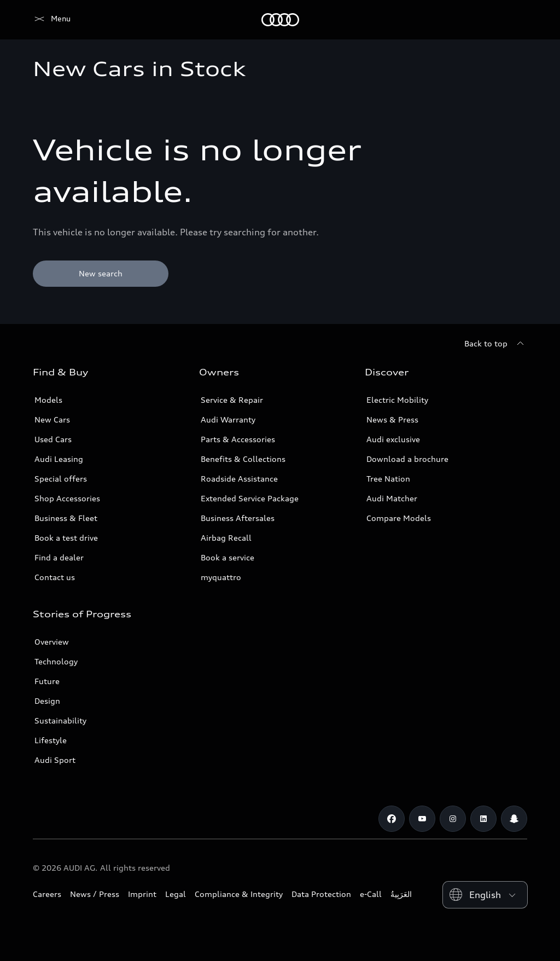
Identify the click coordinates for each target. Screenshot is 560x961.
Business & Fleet (66, 518)
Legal (176, 894)
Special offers (61, 479)
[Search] (514, 20)
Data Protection (321, 894)
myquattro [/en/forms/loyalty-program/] (221, 577)
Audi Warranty (228, 419)
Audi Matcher (392, 498)
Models (48, 400)
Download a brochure (407, 459)
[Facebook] (392, 819)
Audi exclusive (393, 439)
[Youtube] (422, 819)
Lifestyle (51, 740)
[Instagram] (453, 819)
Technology (56, 661)
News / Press (95, 894)
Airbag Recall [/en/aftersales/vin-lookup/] (226, 538)
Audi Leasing (59, 459)
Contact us (55, 577)
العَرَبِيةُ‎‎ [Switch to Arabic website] (401, 894)
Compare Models (399, 518)
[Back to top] (496, 344)
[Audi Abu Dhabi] (52, 20)
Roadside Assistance (239, 479)
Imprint (142, 894)
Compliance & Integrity (239, 894)
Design (47, 701)
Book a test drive (66, 538)
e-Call (371, 894)
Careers (47, 894)
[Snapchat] (514, 819)
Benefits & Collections (243, 459)
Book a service (227, 557)
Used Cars (53, 439)
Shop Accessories (67, 498)
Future (47, 681)
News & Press (392, 419)
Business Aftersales (238, 518)
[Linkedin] (483, 819)
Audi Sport (55, 760)
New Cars (52, 419)
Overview (52, 642)
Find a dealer (59, 557)
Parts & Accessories (238, 439)
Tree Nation (388, 479)
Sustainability (60, 720)
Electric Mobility (397, 400)
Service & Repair (232, 400)
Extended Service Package (250, 498)
